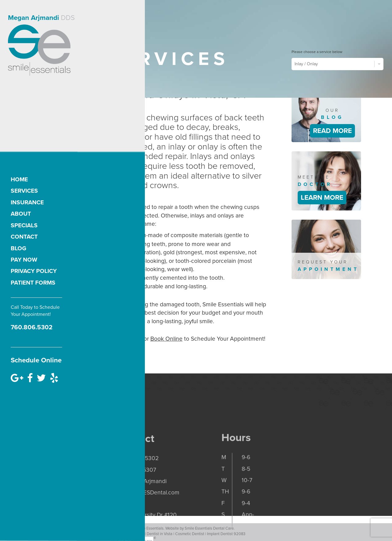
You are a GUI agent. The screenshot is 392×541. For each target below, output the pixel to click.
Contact (24, 237)
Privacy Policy (34, 271)
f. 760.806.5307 (136, 494)
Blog (19, 248)
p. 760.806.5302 (137, 483)
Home (19, 179)
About (21, 214)
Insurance (27, 202)
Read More (332, 131)
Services (24, 191)
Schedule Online (36, 360)
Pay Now (24, 260)
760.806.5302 (32, 327)
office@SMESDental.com (148, 517)
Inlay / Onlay (337, 64)
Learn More (322, 197)
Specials (24, 225)
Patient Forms (33, 283)
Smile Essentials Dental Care (209, 534)
